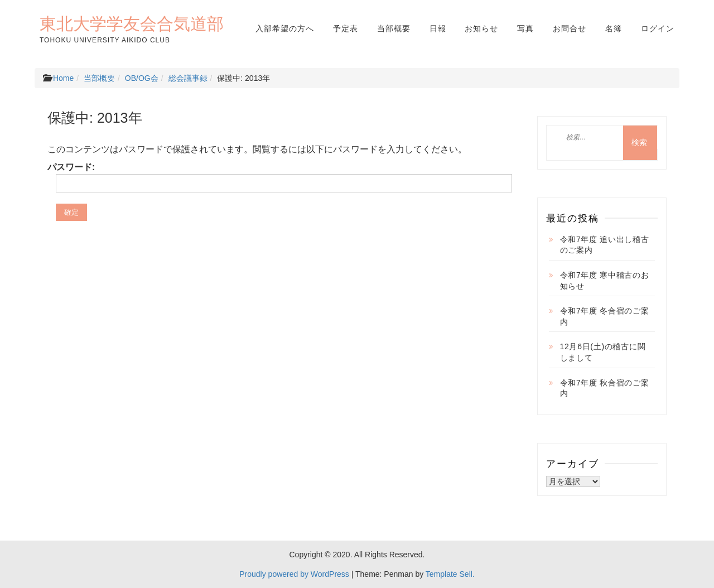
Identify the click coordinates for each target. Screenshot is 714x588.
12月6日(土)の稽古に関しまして (603, 352)
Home (63, 78)
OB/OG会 (142, 78)
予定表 (346, 28)
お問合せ (570, 28)
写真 (525, 28)
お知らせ (481, 28)
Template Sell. (450, 574)
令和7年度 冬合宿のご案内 (605, 316)
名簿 (614, 28)
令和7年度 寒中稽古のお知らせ (605, 281)
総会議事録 (188, 78)
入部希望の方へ (285, 28)
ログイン (658, 28)
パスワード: (276, 177)
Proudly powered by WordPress (294, 574)
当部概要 (394, 28)
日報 (438, 28)
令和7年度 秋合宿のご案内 (605, 388)
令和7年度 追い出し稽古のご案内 (605, 245)
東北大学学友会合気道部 (132, 23)
